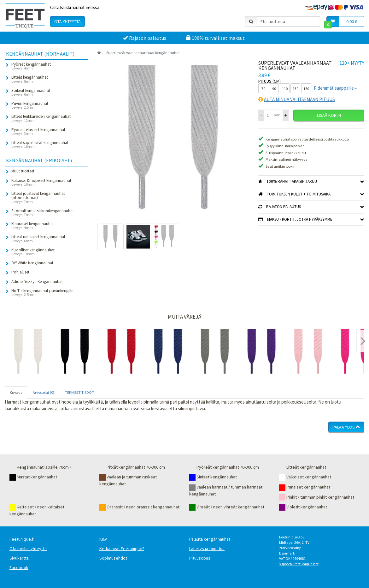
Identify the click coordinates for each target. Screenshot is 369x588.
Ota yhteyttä (67, 21)
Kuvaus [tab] (16, 392)
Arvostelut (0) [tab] (44, 392)
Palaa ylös (346, 427)
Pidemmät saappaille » (335, 88)
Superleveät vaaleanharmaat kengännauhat (143, 53)
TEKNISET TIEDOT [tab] (79, 392)
